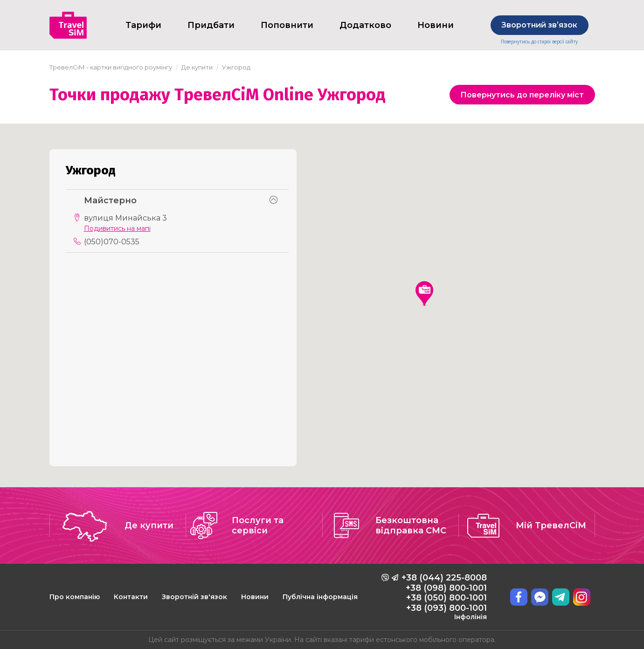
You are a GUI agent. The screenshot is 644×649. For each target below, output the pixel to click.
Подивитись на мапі (117, 229)
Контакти (131, 597)
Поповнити (287, 25)
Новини (436, 25)
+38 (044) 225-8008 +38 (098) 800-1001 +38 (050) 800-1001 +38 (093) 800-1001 (444, 597)
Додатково (365, 25)
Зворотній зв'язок (194, 597)
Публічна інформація (320, 597)
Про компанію (75, 597)
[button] (424, 293)
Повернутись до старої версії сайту (539, 42)
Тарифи (143, 25)
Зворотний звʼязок (539, 25)
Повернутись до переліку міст (522, 95)
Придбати (211, 25)
